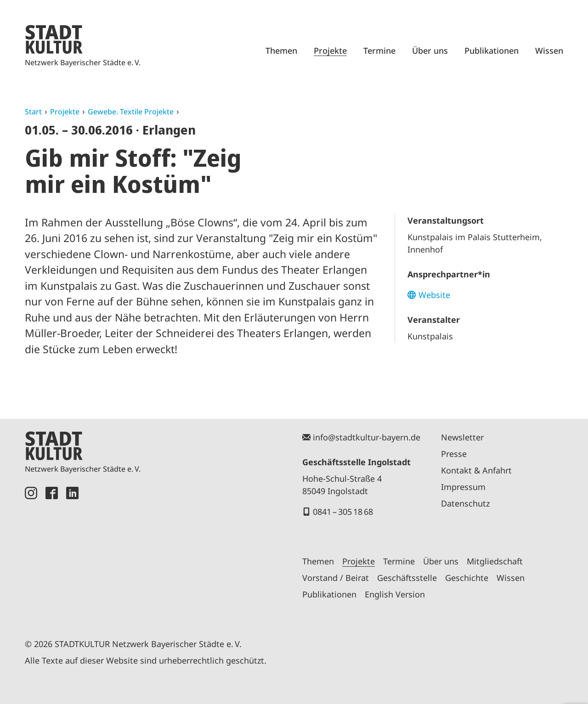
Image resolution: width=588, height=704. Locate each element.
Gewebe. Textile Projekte (131, 112)
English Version (395, 594)
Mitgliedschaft (495, 561)
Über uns (430, 51)
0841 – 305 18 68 (343, 512)
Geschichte (467, 578)
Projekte (330, 51)
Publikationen (492, 51)
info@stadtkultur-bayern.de (367, 437)
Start (33, 112)
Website (434, 295)
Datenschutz (465, 503)
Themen (281, 51)
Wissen (549, 51)
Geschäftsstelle (407, 578)
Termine (379, 51)
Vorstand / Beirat (336, 578)
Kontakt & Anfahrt (476, 470)
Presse (454, 454)
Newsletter (462, 437)
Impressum (463, 487)
